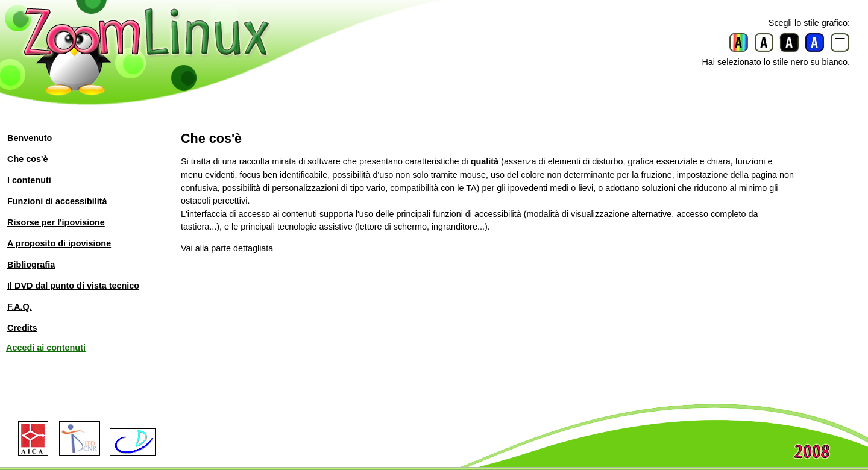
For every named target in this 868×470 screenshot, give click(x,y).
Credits (22, 328)
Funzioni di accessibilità (57, 201)
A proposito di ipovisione (59, 243)
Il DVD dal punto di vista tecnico (73, 286)
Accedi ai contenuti (46, 348)
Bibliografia (31, 265)
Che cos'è (27, 159)
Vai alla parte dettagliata (227, 248)
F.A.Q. (20, 307)
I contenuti (29, 180)
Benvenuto (30, 138)
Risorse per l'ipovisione (56, 222)
